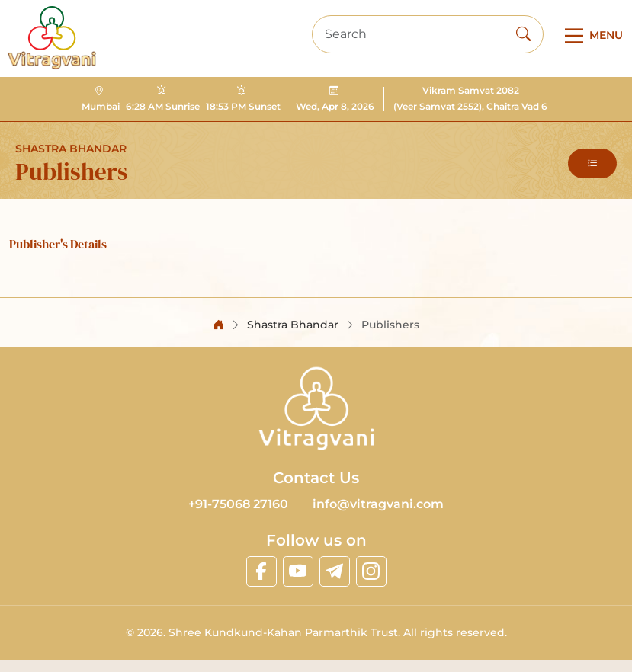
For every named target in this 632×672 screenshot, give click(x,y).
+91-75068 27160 (238, 504)
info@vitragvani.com (378, 504)
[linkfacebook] (261, 571)
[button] (592, 163)
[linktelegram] (335, 571)
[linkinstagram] (371, 571)
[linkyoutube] (298, 571)
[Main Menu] (591, 36)
